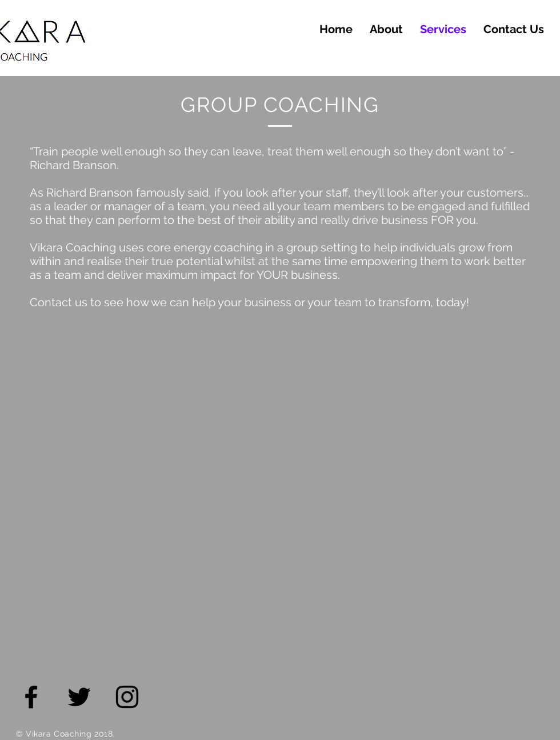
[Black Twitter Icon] (79, 697)
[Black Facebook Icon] (31, 697)
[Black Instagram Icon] (127, 697)
